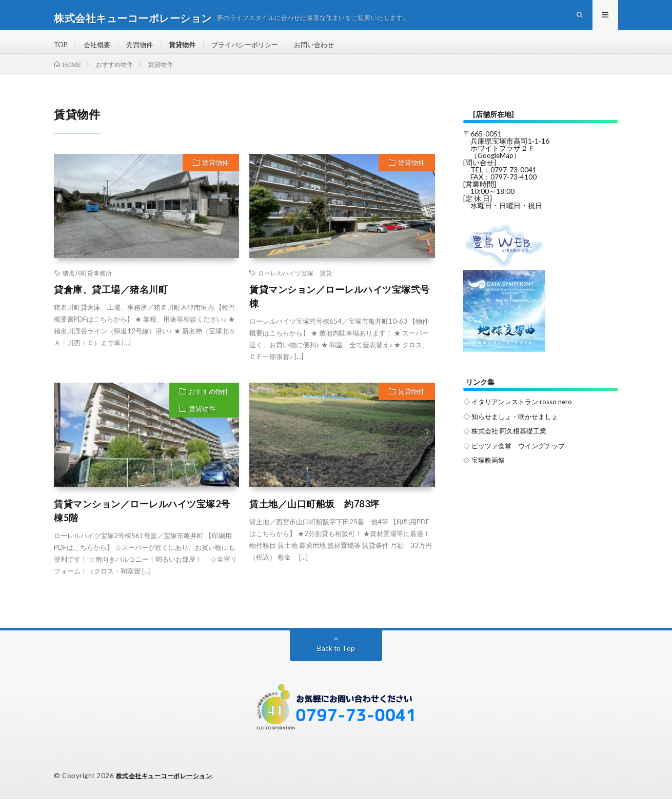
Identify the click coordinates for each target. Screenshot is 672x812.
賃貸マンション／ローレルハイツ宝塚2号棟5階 (142, 524)
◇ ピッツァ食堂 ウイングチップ (518, 457)
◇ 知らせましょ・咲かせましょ (514, 429)
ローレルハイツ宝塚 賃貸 (295, 286)
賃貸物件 (189, 51)
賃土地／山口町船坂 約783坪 (314, 517)
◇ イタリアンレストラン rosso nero (521, 414)
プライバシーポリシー (255, 51)
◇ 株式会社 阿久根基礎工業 (508, 443)
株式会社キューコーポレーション (168, 789)
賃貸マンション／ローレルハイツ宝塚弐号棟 (340, 310)
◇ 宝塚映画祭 (486, 472)
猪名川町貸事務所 (87, 286)
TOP (62, 51)
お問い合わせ (328, 51)
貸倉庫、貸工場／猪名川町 (111, 303)
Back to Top (336, 661)
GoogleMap (496, 169)
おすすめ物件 (209, 405)
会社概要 (100, 51)
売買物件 (144, 51)
